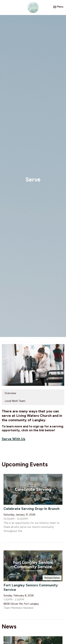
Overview (10, 393)
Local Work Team (15, 401)
